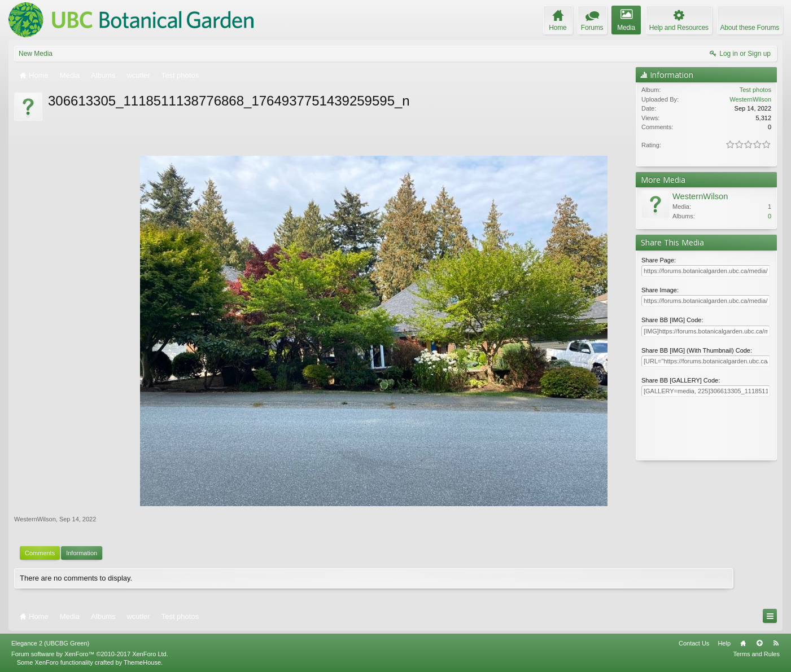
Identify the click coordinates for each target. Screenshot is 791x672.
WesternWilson (35, 519)
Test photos (755, 90)
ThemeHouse (142, 662)
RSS (776, 643)
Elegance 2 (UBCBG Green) (50, 643)
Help (724, 643)
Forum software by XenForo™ (90, 654)
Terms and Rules (756, 654)
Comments (40, 553)
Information (82, 553)
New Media (36, 54)
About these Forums (750, 28)
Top (759, 643)
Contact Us (694, 643)
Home (743, 643)
